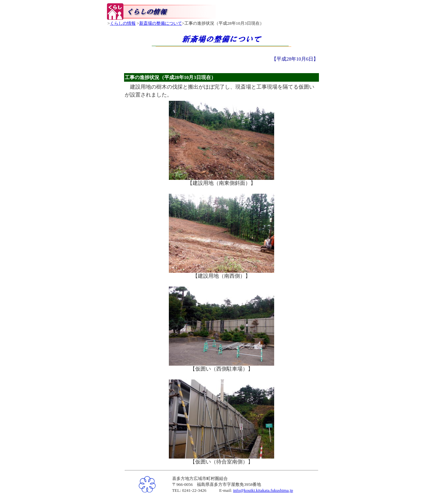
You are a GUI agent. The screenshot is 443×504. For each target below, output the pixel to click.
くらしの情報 (123, 23)
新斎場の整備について (161, 23)
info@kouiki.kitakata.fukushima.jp (263, 490)
